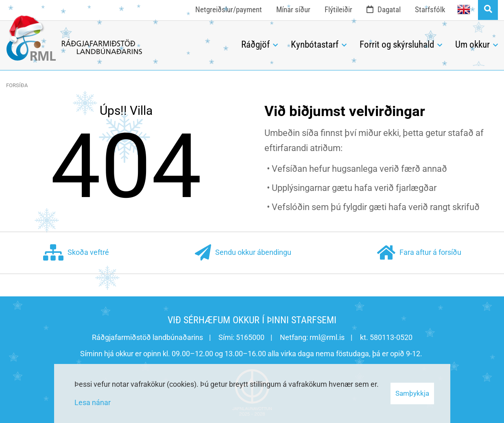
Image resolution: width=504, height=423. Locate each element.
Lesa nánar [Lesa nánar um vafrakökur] (93, 402)
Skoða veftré (76, 253)
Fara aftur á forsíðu (419, 253)
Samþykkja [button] (412, 393)
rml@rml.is (327, 337)
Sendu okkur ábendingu (243, 253)
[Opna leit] (488, 10)
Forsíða (17, 85)
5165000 (250, 337)
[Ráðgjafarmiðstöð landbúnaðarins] (118, 43)
